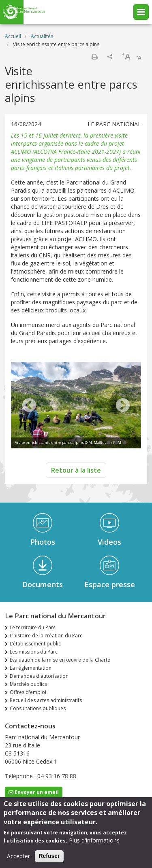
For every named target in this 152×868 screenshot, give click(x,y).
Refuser (49, 858)
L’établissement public (35, 644)
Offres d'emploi (28, 692)
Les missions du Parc (34, 652)
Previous (29, 406)
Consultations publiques (38, 708)
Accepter (18, 858)
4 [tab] (125, 443)
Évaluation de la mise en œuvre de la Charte (60, 660)
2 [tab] (109, 443)
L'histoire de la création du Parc (46, 636)
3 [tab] (117, 443)
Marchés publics (28, 684)
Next (123, 406)
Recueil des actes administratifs (46, 700)
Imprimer (94, 57)
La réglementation (31, 668)
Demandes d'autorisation (39, 676)
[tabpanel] (76, 406)
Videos (109, 542)
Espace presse (110, 584)
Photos (43, 542)
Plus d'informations (94, 842)
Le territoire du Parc (33, 627)
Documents (43, 584)
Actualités (42, 36)
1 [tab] (101, 443)
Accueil (13, 36)
